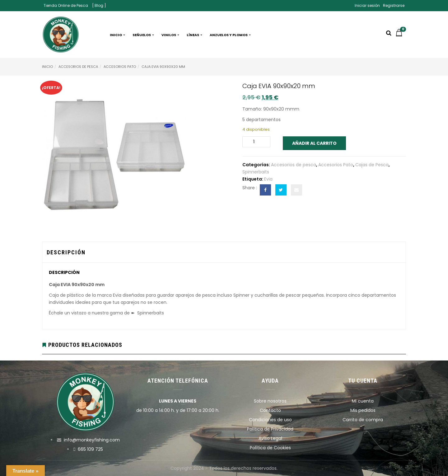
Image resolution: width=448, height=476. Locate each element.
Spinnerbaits (256, 172)
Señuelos (143, 35)
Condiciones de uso (270, 420)
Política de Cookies (270, 448)
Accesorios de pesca (78, 67)
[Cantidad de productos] (256, 142)
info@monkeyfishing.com (92, 440)
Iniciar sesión (367, 5)
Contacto (270, 410)
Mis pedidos (363, 410)
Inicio (117, 35)
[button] (401, 35)
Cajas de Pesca (372, 165)
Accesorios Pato (120, 67)
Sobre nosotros (270, 401)
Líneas (194, 35)
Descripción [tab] (66, 252)
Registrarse (394, 5)
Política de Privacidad (270, 429)
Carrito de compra (363, 420)
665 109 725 (90, 449)
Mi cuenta (363, 401)
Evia (268, 179)
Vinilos (170, 35)
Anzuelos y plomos (230, 35)
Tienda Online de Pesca (66, 5)
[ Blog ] (99, 5)
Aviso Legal (270, 438)
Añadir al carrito (314, 143)
